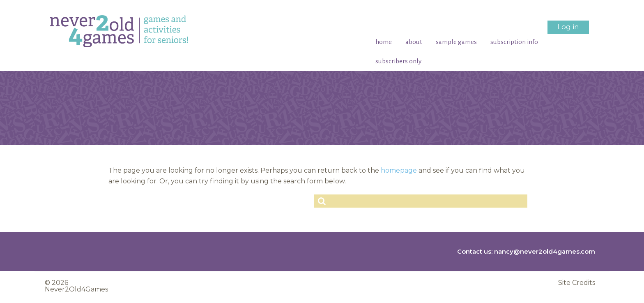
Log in (568, 27)
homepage (399, 170)
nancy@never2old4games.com (545, 251)
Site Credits (577, 283)
